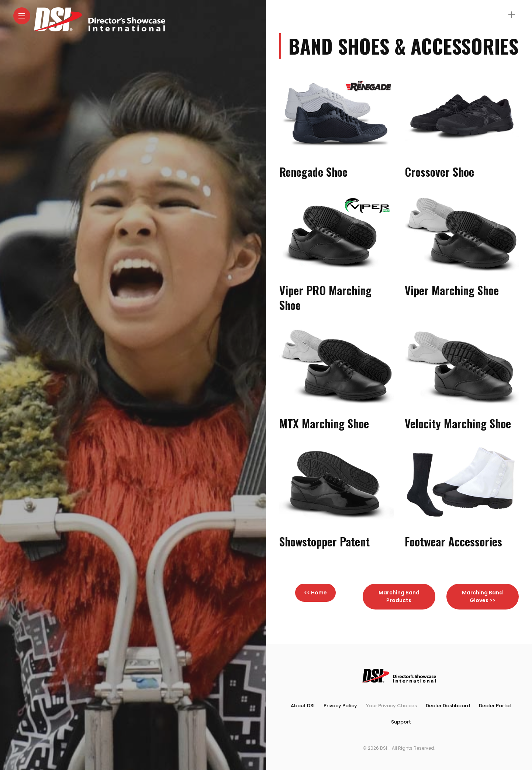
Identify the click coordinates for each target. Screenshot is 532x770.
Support (401, 722)
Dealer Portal (495, 706)
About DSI (303, 706)
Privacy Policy (340, 706)
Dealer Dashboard (448, 706)
